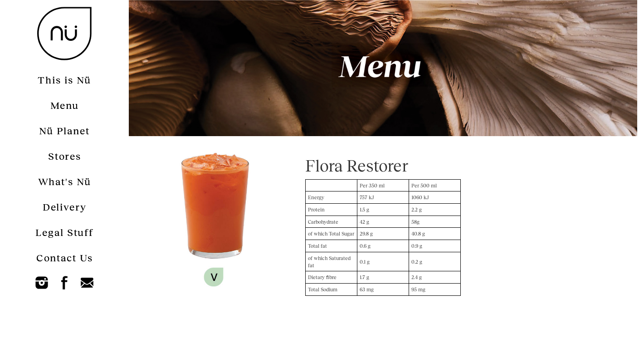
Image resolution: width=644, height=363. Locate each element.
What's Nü (65, 181)
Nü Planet (64, 130)
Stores (65, 156)
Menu (65, 105)
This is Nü (64, 80)
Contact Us (65, 258)
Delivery (65, 207)
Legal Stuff (64, 232)
